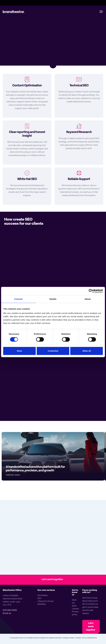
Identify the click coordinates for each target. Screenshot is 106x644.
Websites (42, 604)
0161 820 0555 (10, 610)
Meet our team (74, 603)
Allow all (87, 351)
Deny (19, 351)
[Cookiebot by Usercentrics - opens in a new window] (91, 291)
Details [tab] (53, 299)
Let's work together (91, 626)
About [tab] (88, 299)
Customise (53, 351)
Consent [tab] (18, 299)
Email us (7, 613)
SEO (39, 598)
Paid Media (43, 595)
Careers (75, 609)
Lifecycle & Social (45, 601)
